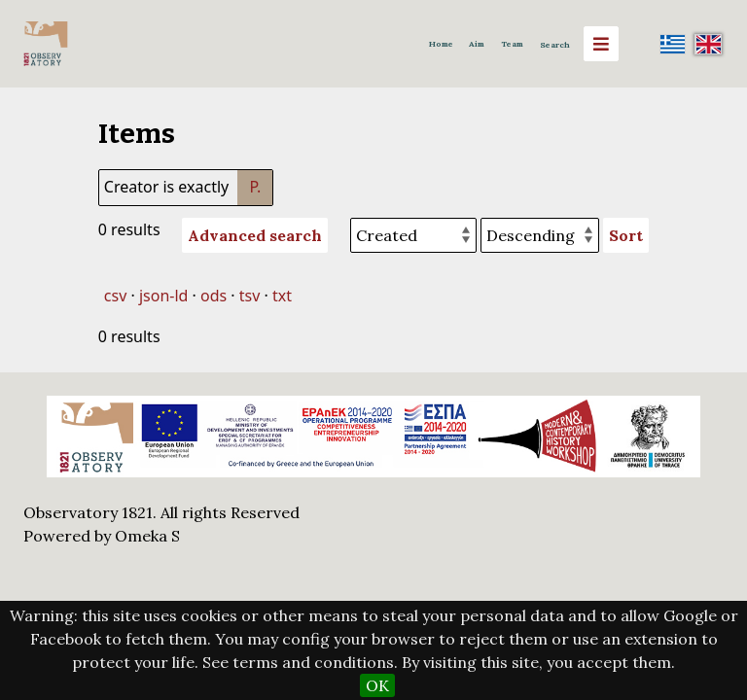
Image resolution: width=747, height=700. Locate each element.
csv (115, 296)
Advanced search (255, 235)
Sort (626, 235)
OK (377, 685)
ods (213, 296)
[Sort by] (413, 235)
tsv (250, 296)
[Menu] (601, 44)
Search (555, 45)
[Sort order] (540, 235)
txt (282, 296)
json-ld (163, 296)
